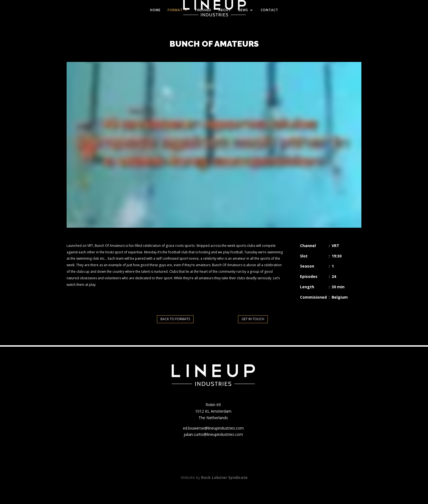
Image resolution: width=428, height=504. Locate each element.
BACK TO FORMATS (175, 319)
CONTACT (269, 10)
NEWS (243, 10)
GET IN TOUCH (253, 319)
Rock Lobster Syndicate (224, 477)
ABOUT (225, 10)
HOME (155, 10)
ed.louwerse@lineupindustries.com (213, 428)
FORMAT (175, 10)
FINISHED (203, 10)
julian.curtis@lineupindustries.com (213, 434)
